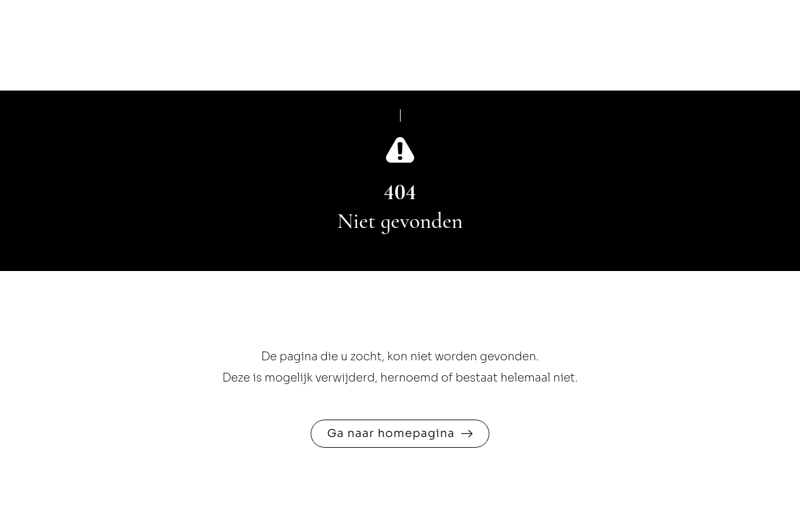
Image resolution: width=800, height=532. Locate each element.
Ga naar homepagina (391, 433)
